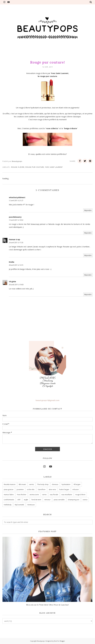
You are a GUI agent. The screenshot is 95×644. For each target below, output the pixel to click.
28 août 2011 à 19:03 (16, 285)
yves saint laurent (54, 167)
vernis (32, 484)
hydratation (66, 484)
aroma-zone (34, 494)
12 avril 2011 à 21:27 (16, 201)
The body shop (43, 484)
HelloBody (8, 505)
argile (26, 500)
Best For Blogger (59, 641)
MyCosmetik (19, 505)
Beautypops (41, 641)
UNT (19, 500)
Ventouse (31, 505)
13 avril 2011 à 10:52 (16, 220)
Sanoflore (42, 489)
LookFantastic (9, 500)
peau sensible (59, 500)
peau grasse (9, 489)
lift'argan (77, 484)
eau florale (54, 494)
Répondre (88, 210)
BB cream (22, 484)
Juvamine (20, 489)
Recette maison (10, 484)
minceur (47, 500)
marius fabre (9, 494)
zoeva (85, 500)
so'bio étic (31, 489)
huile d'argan (64, 489)
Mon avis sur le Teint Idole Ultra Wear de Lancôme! (47, 605)
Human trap (14, 239)
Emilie (12, 262)
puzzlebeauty (15, 217)
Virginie (12, 281)
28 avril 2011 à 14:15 (16, 265)
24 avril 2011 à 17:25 (16, 243)
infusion (76, 489)
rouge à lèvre (18, 167)
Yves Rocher (22, 494)
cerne (44, 494)
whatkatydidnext (17, 197)
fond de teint (36, 500)
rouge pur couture (35, 167)
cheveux (55, 484)
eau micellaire (67, 494)
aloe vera (52, 489)
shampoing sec (74, 500)
